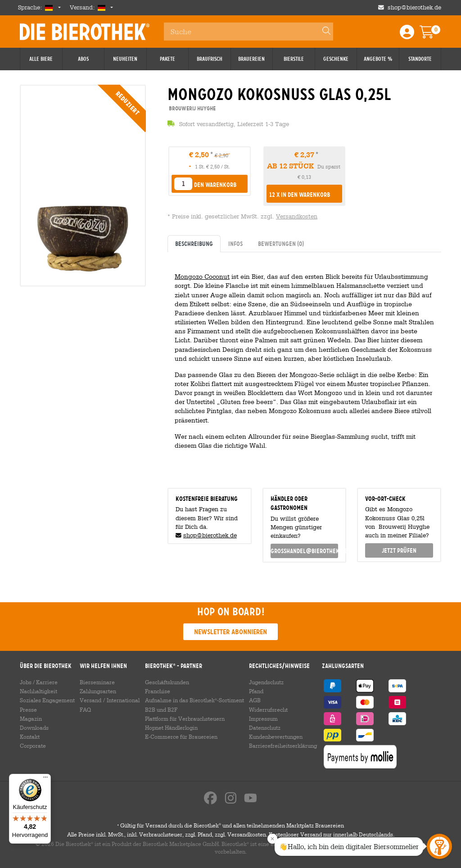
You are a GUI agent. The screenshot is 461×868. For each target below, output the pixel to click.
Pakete (167, 59)
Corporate (33, 745)
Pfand (256, 691)
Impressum (263, 718)
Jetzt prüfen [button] (399, 550)
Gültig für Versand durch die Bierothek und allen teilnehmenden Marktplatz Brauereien (230, 825)
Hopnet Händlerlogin (171, 727)
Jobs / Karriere (39, 682)
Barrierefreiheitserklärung (283, 745)
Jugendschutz (266, 682)
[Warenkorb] (433, 35)
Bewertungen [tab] (281, 244)
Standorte (420, 59)
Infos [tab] (235, 244)
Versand (90, 700)
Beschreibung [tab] (194, 244)
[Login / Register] (407, 35)
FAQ (85, 709)
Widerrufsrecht (268, 709)
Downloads (34, 727)
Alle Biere (41, 59)
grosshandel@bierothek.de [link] (305, 551)
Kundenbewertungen (276, 736)
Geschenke (336, 59)
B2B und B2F (161, 709)
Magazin (31, 718)
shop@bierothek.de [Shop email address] (414, 7)
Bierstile (294, 59)
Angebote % (378, 59)
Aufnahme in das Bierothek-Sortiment (194, 700)
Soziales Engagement (47, 700)
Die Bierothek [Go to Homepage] (85, 32)
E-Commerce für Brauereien (181, 736)
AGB (255, 700)
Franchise (158, 691)
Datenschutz (265, 727)
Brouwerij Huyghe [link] (192, 108)
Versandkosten (297, 216)
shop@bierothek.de (210, 535)
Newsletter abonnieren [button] (230, 632)
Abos (83, 59)
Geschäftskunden (167, 682)
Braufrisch (210, 59)
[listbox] (183, 184)
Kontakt (30, 736)
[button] (305, 195)
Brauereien (251, 59)
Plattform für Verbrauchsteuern (185, 718)
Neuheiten (125, 59)
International (123, 700)
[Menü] (45, 779)
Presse (28, 709)
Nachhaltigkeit (38, 691)
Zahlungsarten (98, 691)
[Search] (322, 32)
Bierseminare (97, 682)
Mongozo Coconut (202, 276)
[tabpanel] (304, 366)
